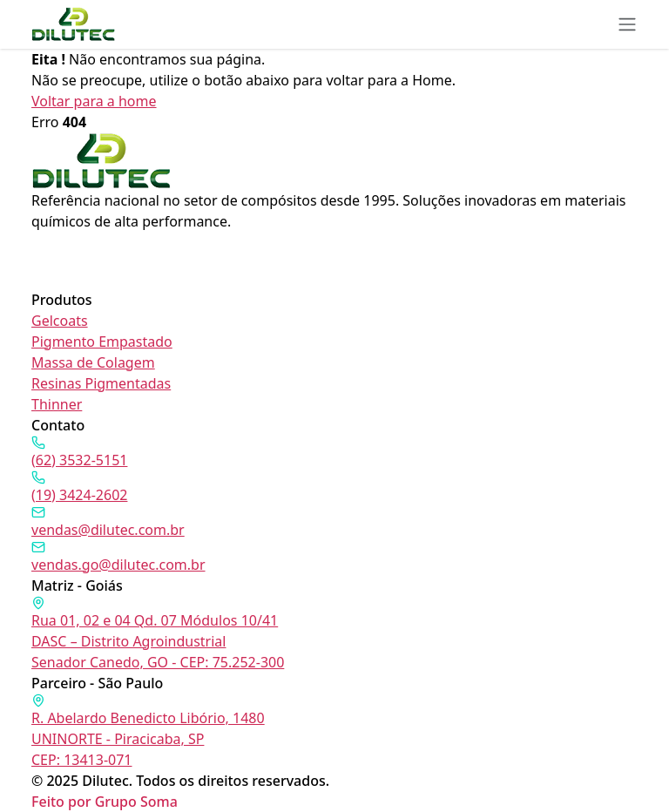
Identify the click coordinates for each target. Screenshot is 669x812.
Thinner (57, 404)
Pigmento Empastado (102, 342)
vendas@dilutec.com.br (108, 522)
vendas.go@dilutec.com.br (118, 557)
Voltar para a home (94, 101)
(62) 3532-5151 (79, 453)
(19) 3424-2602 (79, 487)
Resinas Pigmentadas (101, 383)
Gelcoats (60, 321)
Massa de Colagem (93, 362)
